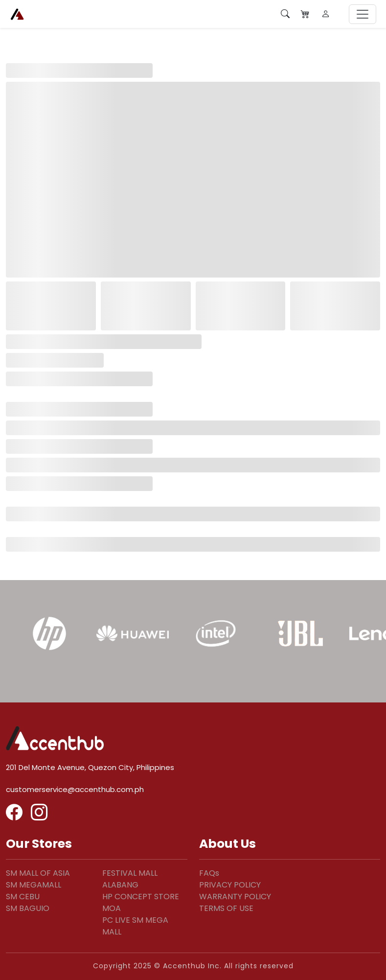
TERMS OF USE (226, 908)
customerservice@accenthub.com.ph (75, 789)
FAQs (209, 873)
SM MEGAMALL (34, 885)
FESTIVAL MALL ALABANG (130, 879)
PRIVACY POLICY (230, 885)
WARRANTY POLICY (235, 897)
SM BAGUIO (28, 908)
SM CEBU (23, 897)
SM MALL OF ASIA (38, 873)
